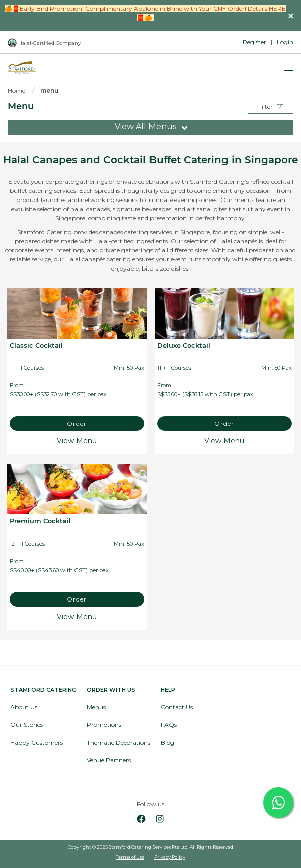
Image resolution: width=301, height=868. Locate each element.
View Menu (77, 441)
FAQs (169, 725)
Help (168, 690)
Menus (96, 707)
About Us (24, 707)
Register (254, 42)
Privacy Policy (170, 857)
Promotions (104, 725)
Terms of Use (130, 857)
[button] (291, 16)
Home (16, 90)
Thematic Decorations (119, 742)
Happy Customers (36, 742)
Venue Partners (109, 760)
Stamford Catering (43, 690)
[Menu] (289, 68)
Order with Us (111, 690)
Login (285, 42)
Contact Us (177, 707)
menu (50, 90)
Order (77, 423)
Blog (167, 742)
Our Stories (26, 725)
